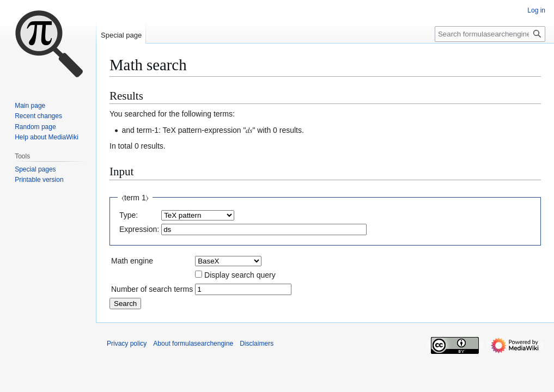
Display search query (240, 275)
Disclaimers (257, 344)
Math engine (132, 261)
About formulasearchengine (193, 344)
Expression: (139, 229)
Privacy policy (127, 344)
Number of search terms (152, 289)
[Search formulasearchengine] (490, 34)
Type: (129, 215)
